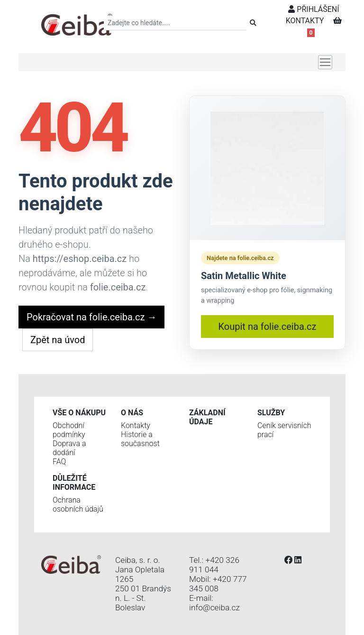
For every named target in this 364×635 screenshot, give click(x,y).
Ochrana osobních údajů (78, 504)
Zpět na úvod (58, 340)
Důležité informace (74, 483)
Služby (271, 413)
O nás (132, 413)
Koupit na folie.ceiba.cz (268, 327)
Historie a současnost (140, 439)
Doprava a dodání (69, 448)
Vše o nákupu (79, 413)
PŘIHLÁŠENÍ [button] (314, 9)
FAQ (59, 462)
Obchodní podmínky (69, 430)
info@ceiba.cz (214, 607)
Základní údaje (207, 417)
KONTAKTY (305, 21)
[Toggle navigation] (325, 62)
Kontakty (136, 425)
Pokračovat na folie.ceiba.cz (91, 317)
